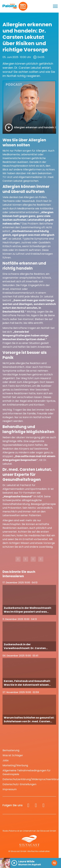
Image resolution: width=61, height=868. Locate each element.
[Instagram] (36, 805)
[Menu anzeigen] (55, 6)
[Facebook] (28, 805)
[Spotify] (43, 805)
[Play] (9, 127)
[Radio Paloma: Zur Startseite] (10, 6)
